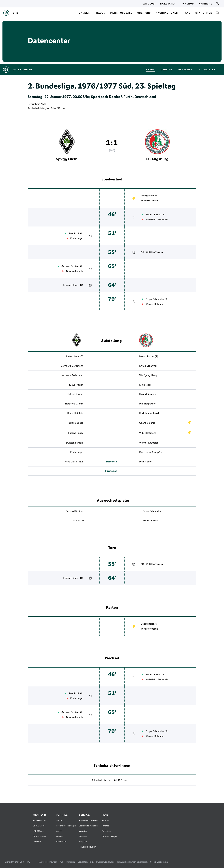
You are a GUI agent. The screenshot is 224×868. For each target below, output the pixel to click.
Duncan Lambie (75, 271)
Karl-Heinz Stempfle (157, 220)
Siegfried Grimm (74, 404)
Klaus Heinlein (75, 413)
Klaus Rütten (76, 385)
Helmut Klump (75, 394)
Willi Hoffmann (149, 201)
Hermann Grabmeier (72, 375)
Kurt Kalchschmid (149, 413)
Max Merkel (146, 462)
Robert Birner (153, 215)
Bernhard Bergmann (72, 366)
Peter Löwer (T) (75, 356)
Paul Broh (74, 233)
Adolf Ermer (58, 109)
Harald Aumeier (148, 394)
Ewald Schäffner (148, 366)
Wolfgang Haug (148, 375)
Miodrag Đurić (147, 404)
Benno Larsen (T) (149, 356)
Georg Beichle (149, 196)
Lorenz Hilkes (71, 285)
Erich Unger (77, 238)
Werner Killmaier (155, 304)
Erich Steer (145, 385)
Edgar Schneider (155, 299)
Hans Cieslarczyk (74, 462)
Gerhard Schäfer (70, 266)
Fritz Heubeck (76, 423)
